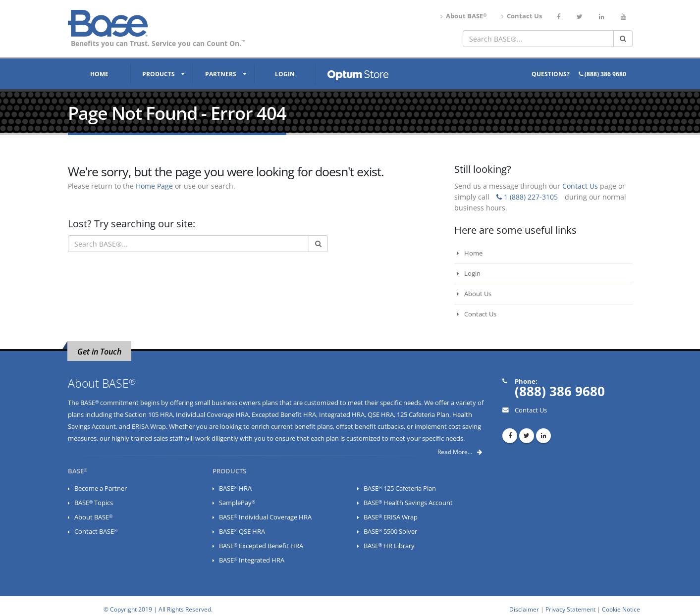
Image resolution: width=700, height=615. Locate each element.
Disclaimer (524, 609)
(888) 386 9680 (602, 74)
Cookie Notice (621, 609)
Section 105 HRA (149, 415)
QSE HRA (381, 415)
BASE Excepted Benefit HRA (261, 546)
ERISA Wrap (149, 427)
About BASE (463, 16)
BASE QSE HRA (242, 532)
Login (285, 74)
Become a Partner (101, 488)
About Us (474, 294)
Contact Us (522, 16)
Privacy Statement (570, 609)
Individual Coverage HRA (212, 415)
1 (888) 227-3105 (527, 197)
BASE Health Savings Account (408, 503)
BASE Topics (94, 503)
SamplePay (237, 503)
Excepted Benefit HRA (284, 415)
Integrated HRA (342, 415)
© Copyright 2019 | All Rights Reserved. (158, 609)
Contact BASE (96, 532)
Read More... (460, 452)
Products (159, 74)
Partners (221, 74)
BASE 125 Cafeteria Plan (400, 488)
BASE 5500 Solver (390, 532)
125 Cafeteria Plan (423, 415)
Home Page (154, 186)
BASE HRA (235, 488)
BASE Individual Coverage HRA (265, 517)
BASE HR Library (389, 546)
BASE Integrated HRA (252, 560)
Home (99, 74)
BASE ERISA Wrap (391, 517)
